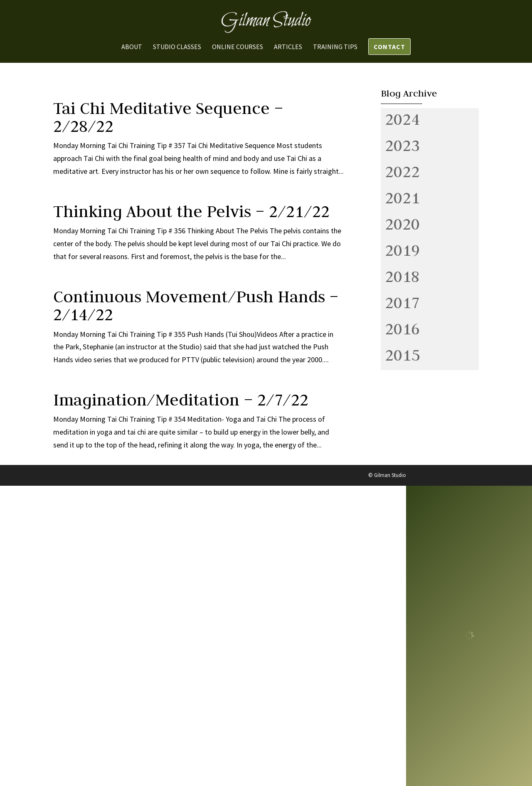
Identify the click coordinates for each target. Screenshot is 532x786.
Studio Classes (177, 47)
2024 (402, 119)
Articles (288, 47)
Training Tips (335, 47)
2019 (402, 250)
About (132, 47)
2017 (402, 302)
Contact (389, 47)
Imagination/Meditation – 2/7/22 (181, 400)
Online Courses (238, 47)
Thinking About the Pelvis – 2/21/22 (191, 211)
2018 (402, 276)
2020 (402, 224)
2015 (402, 355)
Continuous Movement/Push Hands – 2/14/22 (196, 305)
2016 (402, 329)
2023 (402, 145)
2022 (402, 171)
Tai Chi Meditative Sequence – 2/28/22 (168, 117)
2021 (402, 198)
